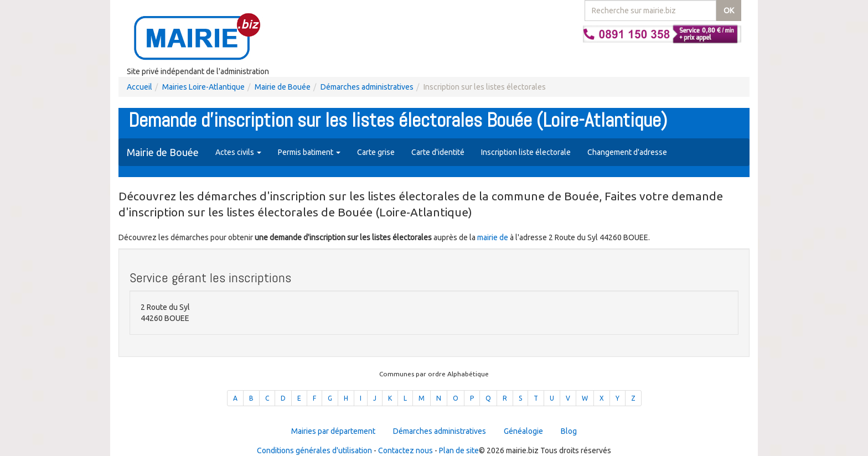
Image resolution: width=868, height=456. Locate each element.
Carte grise (376, 152)
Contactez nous (405, 450)
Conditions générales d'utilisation (314, 450)
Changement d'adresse (627, 152)
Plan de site (459, 450)
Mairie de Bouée (283, 87)
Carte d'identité (438, 152)
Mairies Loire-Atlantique (203, 87)
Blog (569, 431)
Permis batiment (309, 152)
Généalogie (523, 431)
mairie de (494, 237)
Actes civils (238, 152)
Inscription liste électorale (526, 152)
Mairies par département (333, 431)
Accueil (139, 87)
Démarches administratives (367, 87)
